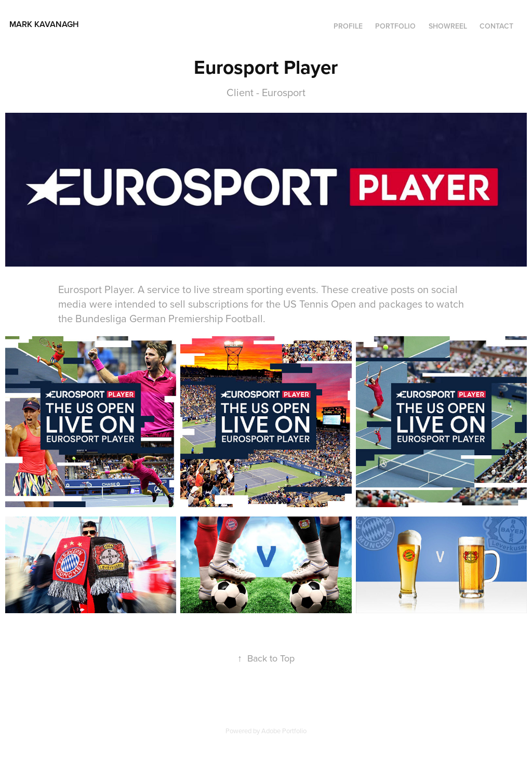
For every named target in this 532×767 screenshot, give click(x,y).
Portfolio (395, 26)
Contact (496, 26)
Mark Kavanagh (72, 24)
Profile (348, 26)
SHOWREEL (448, 26)
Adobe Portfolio (284, 731)
